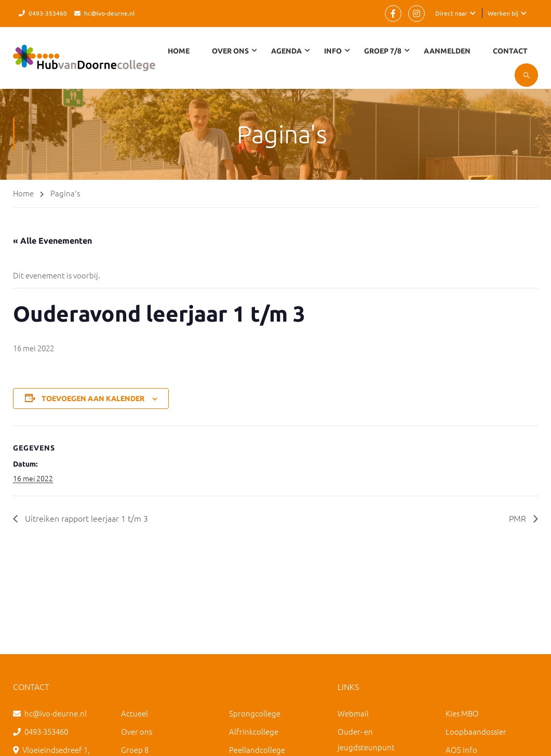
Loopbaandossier (476, 731)
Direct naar (451, 13)
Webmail (353, 713)
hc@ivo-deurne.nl (109, 13)
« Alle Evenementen (52, 241)
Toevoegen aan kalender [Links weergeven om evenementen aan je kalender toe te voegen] (93, 399)
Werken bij (503, 13)
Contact (510, 51)
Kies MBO (462, 713)
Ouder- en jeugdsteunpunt (366, 739)
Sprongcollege (255, 713)
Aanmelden (447, 51)
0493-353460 (48, 13)
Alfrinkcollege (254, 731)
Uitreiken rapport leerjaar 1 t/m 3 (85, 518)
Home (179, 51)
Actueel (135, 713)
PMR (519, 518)
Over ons (137, 731)
